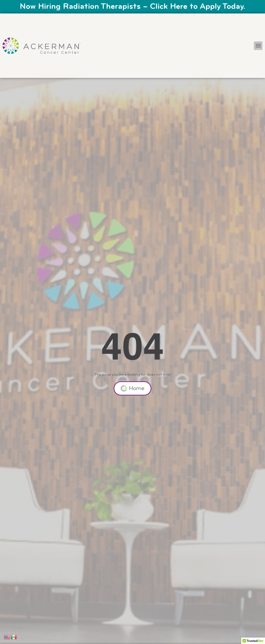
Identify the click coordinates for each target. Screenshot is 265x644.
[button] (258, 46)
